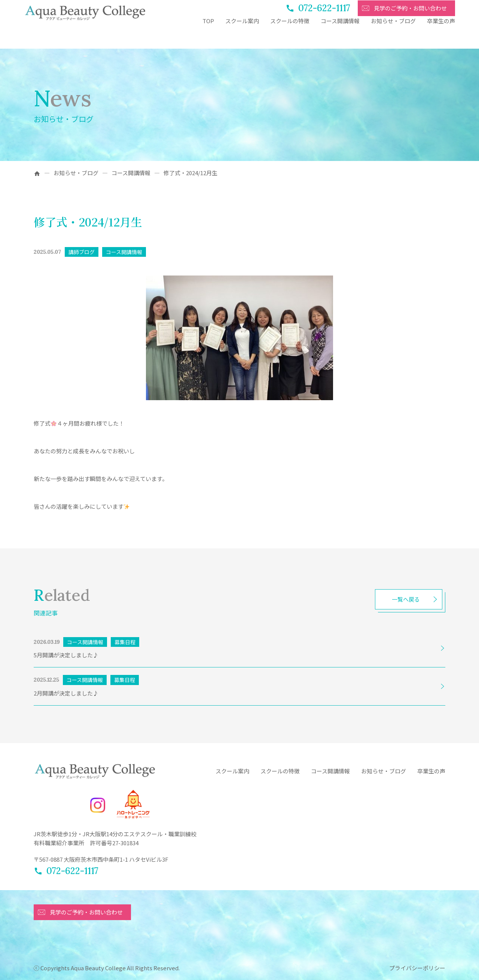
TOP (208, 36)
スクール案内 (242, 36)
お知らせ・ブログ (393, 36)
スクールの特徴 (290, 36)
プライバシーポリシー (417, 968)
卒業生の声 (441, 36)
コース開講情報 (340, 36)
